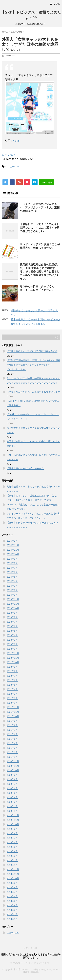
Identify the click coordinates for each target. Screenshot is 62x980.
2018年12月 (13, 869)
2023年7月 (12, 622)
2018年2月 (12, 914)
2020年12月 (13, 761)
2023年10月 (13, 608)
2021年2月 (12, 752)
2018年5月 (12, 901)
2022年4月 (12, 689)
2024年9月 (12, 559)
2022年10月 (13, 662)
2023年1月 (12, 649)
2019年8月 (12, 833)
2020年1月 (12, 811)
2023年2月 (12, 644)
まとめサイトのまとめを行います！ (31, 963)
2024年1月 (12, 595)
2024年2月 (12, 590)
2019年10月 (13, 824)
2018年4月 (12, 905)
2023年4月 (12, 635)
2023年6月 (12, 626)
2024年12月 (13, 545)
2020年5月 (12, 793)
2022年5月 (12, 685)
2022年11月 (13, 658)
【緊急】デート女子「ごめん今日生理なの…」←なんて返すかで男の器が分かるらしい (40, 228)
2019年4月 (12, 851)
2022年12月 (13, 653)
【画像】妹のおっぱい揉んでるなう (25, 468)
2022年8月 (12, 671)
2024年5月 (12, 577)
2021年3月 (12, 748)
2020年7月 (12, 784)
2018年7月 (12, 892)
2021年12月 (13, 707)
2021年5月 (12, 739)
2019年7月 (12, 838)
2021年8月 (12, 725)
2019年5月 (12, 847)
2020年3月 (12, 802)
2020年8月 (12, 779)
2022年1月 (12, 703)
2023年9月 (12, 613)
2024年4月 (12, 581)
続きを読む (8, 155)
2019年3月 (12, 856)
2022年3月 (12, 694)
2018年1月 (12, 919)
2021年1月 (12, 757)
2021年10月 (13, 716)
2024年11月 (13, 550)
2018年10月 (13, 878)
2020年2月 (12, 806)
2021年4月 (12, 743)
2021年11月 (13, 712)
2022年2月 (12, 698)
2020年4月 (12, 797)
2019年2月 (12, 860)
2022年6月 (12, 680)
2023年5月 (12, 631)
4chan (17, 141)
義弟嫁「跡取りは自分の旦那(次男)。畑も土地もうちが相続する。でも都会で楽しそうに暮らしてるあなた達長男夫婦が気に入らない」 (40, 272)
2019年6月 (12, 842)
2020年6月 (12, 788)
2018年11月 (13, 874)
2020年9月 (12, 775)
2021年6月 (12, 734)
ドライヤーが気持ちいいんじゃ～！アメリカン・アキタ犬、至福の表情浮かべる (40, 208)
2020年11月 (13, 766)
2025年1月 (12, 541)
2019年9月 (12, 829)
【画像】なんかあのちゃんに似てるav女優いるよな (33, 392)
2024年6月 (12, 572)
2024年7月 (12, 568)
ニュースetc (14, 167)
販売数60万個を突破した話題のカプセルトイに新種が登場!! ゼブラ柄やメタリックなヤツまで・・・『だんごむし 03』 (33, 365)
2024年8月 (12, 563)
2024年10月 (13, 554)
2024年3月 (12, 586)
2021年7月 (12, 730)
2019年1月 (12, 865)
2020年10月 (13, 770)
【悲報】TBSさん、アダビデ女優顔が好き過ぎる (32, 351)
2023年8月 (12, 617)
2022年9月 (12, 667)
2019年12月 (13, 815)
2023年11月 (13, 604)
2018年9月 (12, 883)
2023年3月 (12, 640)
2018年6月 (12, 896)
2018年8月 (12, 887)
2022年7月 (12, 676)
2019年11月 (13, 820)
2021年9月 (12, 721)
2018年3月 (12, 910)
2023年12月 (13, 599)
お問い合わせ (30, 948)
